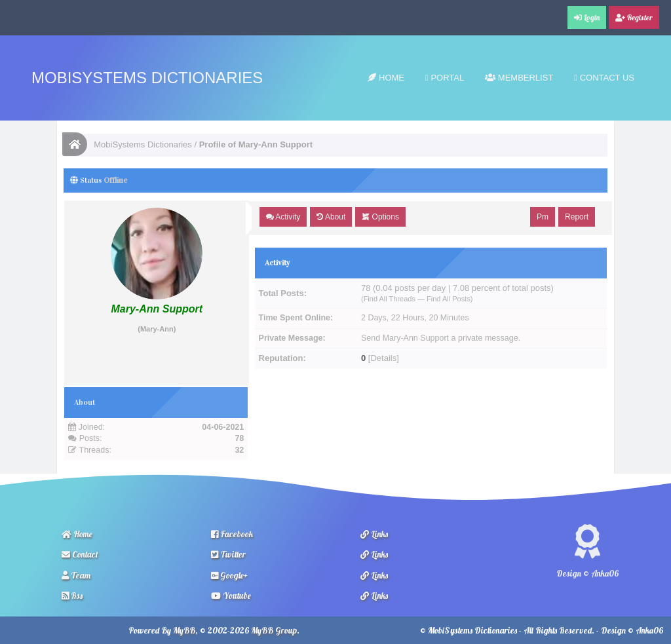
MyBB (184, 630)
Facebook (232, 534)
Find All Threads (390, 299)
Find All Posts (449, 299)
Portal (445, 78)
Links (374, 534)
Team (76, 575)
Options (380, 217)
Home (386, 78)
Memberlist (519, 78)
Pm (543, 217)
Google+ (229, 575)
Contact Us (604, 78)
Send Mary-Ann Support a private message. (441, 338)
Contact (80, 554)
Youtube (231, 596)
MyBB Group (274, 630)
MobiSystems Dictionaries (147, 78)
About (331, 217)
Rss (72, 596)
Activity (283, 217)
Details (383, 358)
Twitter (228, 554)
